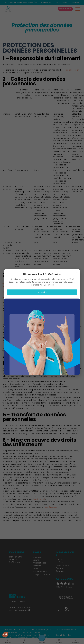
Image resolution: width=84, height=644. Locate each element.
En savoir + (42, 292)
